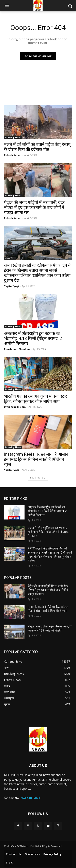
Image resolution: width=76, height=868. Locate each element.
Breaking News (13, 138)
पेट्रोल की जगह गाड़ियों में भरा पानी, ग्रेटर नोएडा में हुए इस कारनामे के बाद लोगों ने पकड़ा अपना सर (34, 208)
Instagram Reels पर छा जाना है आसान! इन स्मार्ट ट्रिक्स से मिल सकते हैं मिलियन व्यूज (37, 459)
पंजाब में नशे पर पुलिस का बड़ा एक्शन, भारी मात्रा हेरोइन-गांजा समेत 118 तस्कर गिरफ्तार (49, 532)
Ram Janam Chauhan (17, 349)
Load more (38, 478)
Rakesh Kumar (13, 155)
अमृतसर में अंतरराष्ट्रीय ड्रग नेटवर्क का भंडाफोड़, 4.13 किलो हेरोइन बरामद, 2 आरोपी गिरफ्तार (33, 339)
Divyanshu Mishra (15, 407)
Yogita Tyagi (12, 286)
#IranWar (10, 258)
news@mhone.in (31, 798)
